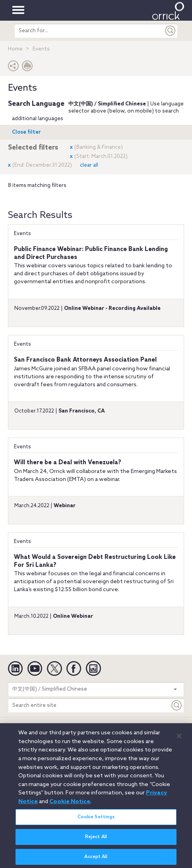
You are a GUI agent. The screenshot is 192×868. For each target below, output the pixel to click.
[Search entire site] (89, 705)
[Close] (179, 740)
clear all (89, 165)
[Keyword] (177, 705)
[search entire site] (89, 31)
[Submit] (171, 31)
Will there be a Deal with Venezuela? (68, 463)
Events (22, 234)
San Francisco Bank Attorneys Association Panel (85, 360)
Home (15, 49)
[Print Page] (27, 68)
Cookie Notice (70, 805)
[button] (14, 68)
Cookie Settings (96, 820)
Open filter (26, 132)
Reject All (96, 840)
